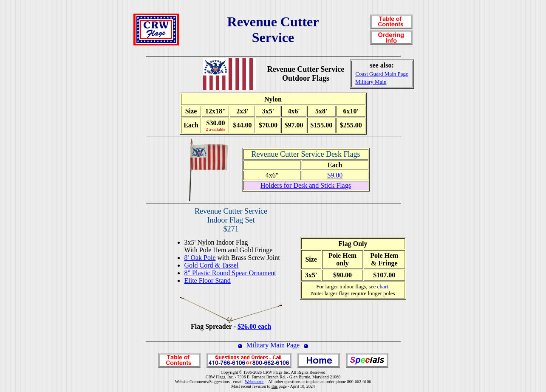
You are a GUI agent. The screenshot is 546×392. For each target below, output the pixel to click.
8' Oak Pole (200, 258)
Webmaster (254, 382)
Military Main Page (273, 345)
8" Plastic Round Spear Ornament (230, 273)
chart (383, 286)
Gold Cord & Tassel (212, 265)
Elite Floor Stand (208, 281)
